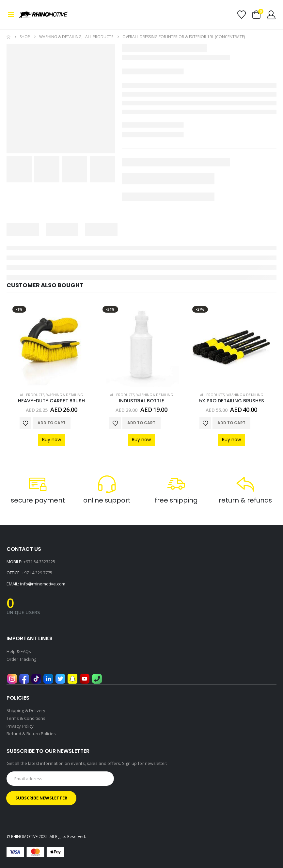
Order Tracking (21, 659)
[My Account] (271, 15)
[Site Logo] (37, 15)
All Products (32, 395)
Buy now (52, 440)
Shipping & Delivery (26, 711)
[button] (13, 15)
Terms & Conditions (26, 719)
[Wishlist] (241, 15)
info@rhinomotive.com (42, 584)
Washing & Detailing (65, 395)
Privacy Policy (20, 727)
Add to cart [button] (52, 423)
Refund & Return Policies (31, 735)
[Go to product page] (52, 345)
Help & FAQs (19, 652)
